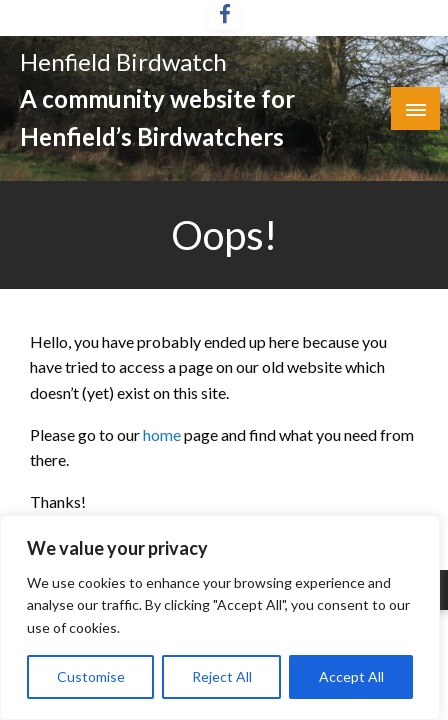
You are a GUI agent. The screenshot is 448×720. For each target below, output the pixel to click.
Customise (91, 676)
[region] (220, 617)
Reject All (222, 676)
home (163, 434)
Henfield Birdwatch (123, 61)
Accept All (351, 676)
